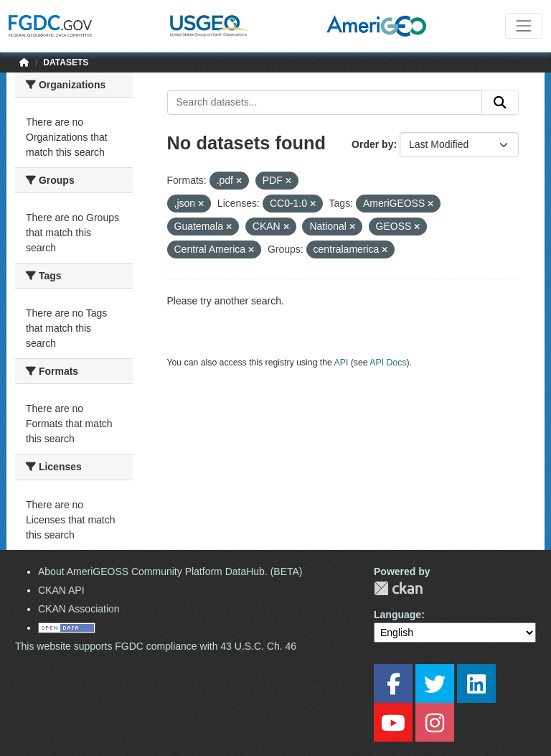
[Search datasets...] (325, 103)
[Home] (24, 62)
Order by (372, 144)
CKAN (398, 588)
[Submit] (500, 103)
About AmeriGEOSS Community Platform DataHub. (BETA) (170, 571)
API (342, 363)
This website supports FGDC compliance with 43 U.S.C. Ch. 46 (156, 646)
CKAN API (61, 590)
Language (397, 615)
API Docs (388, 363)
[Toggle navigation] (524, 26)
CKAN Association (79, 609)
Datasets (66, 62)
